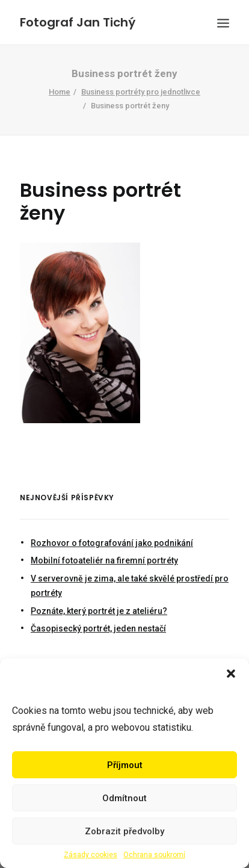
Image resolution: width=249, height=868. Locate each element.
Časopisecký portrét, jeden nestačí (98, 628)
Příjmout (125, 765)
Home (60, 92)
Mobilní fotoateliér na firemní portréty (104, 560)
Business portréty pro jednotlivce (141, 92)
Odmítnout (124, 798)
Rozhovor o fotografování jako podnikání (112, 543)
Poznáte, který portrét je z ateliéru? (99, 611)
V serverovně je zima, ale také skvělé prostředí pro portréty (130, 586)
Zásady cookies (91, 855)
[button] (231, 674)
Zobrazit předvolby (124, 831)
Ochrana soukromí (154, 855)
